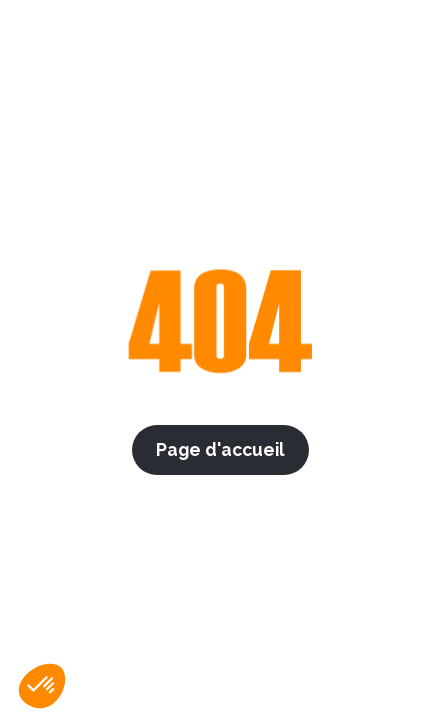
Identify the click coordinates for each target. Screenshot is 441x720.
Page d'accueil (220, 449)
